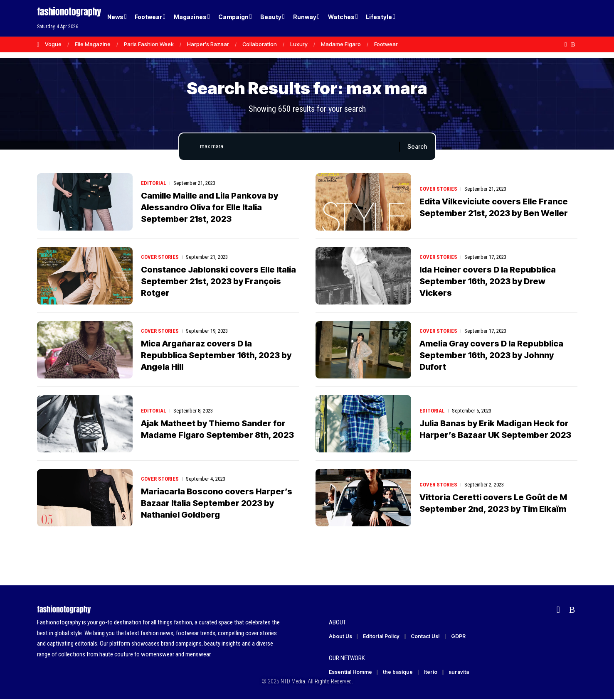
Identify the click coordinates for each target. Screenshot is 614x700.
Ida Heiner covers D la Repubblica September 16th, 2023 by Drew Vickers (488, 281)
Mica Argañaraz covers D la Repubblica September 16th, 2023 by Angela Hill (216, 355)
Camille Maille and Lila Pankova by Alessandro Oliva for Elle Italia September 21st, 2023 (210, 207)
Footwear (386, 44)
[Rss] (573, 44)
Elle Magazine (93, 44)
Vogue (53, 44)
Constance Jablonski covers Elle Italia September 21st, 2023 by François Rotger (218, 281)
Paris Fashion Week (149, 44)
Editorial (154, 183)
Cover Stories (438, 189)
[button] (557, 18)
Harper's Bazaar (208, 44)
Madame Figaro (341, 44)
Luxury (299, 44)
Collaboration (260, 44)
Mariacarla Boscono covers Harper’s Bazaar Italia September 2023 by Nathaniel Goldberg (217, 503)
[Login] (539, 18)
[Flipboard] (566, 44)
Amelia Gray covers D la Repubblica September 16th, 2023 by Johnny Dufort (491, 355)
